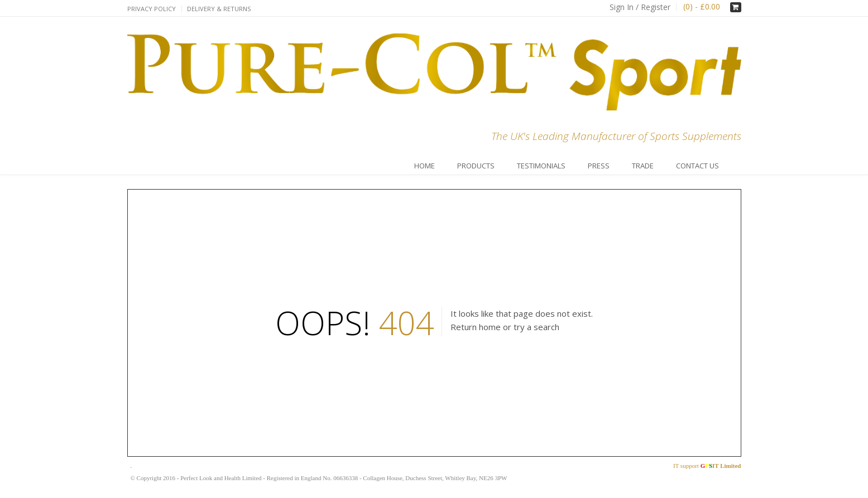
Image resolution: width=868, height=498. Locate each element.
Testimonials (541, 166)
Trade (643, 166)
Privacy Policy (152, 9)
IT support (707, 466)
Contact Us (697, 166)
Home (425, 166)
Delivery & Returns (219, 9)
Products (476, 166)
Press (599, 166)
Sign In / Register (640, 7)
